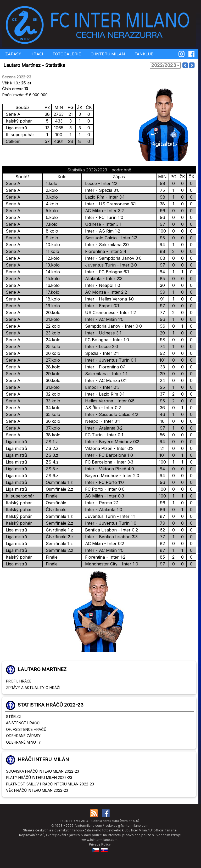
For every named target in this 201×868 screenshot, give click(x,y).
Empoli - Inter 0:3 (101, 387)
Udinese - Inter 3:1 (102, 224)
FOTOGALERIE (66, 54)
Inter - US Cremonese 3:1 (109, 204)
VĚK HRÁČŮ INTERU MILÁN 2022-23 (37, 790)
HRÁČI (36, 54)
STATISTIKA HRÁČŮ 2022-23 (51, 705)
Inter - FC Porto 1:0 (103, 482)
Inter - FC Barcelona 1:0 (108, 455)
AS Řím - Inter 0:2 (102, 408)
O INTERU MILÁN (107, 54)
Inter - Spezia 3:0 (101, 190)
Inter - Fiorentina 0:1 (104, 367)
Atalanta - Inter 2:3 (102, 279)
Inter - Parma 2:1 (100, 503)
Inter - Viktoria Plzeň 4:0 (108, 469)
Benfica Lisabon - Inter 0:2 (110, 530)
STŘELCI (13, 717)
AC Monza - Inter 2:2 (105, 292)
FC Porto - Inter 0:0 (104, 489)
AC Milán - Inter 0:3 (103, 496)
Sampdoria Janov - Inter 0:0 (112, 326)
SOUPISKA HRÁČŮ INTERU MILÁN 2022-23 (43, 771)
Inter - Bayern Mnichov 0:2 (111, 442)
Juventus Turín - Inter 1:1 (109, 516)
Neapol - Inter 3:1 (101, 421)
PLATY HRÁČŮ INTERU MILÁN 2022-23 (39, 777)
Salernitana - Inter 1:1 (105, 374)
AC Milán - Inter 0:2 (103, 543)
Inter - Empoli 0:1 (101, 306)
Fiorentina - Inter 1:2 (104, 557)
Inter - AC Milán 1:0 (103, 319)
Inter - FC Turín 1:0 (103, 217)
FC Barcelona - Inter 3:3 (108, 462)
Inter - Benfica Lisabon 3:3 (110, 537)
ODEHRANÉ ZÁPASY (23, 736)
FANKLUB (144, 54)
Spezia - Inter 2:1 (101, 353)
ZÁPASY (13, 54)
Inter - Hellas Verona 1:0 (108, 299)
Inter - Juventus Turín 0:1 (109, 360)
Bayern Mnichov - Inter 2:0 (111, 476)
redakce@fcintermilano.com (127, 826)
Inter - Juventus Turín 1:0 (109, 523)
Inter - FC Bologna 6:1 (106, 272)
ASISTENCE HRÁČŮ (23, 723)
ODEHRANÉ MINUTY (23, 742)
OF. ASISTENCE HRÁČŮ (26, 729)
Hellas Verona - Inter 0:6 (108, 401)
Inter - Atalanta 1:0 (102, 510)
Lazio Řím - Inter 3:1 (104, 197)
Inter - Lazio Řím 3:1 (104, 394)
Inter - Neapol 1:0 (101, 285)
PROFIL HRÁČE (19, 681)
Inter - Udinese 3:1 (102, 333)
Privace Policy (100, 844)
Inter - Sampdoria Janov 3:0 (112, 258)
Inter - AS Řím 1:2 (101, 231)
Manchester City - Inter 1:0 (110, 564)
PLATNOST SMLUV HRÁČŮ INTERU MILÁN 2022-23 (50, 784)
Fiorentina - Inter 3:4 (104, 251)
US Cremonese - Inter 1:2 (109, 313)
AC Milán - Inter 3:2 (103, 211)
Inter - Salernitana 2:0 (106, 245)
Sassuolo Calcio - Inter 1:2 (110, 238)
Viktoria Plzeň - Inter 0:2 (108, 448)
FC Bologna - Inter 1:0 (106, 340)
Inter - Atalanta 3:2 (102, 428)
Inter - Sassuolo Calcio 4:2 (110, 414)
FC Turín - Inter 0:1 (103, 435)
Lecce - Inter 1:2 (100, 183)
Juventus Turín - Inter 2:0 (110, 265)
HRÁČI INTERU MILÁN (43, 759)
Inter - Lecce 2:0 (100, 346)
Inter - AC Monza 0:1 (105, 380)
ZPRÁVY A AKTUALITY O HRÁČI (33, 688)
